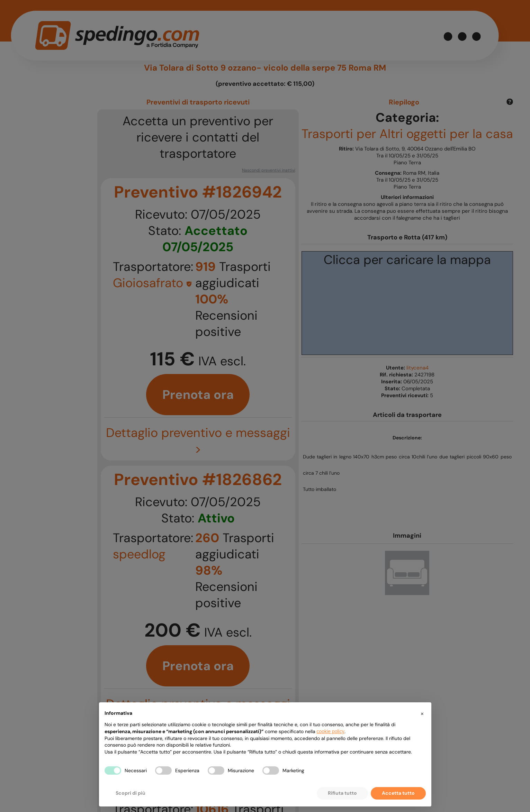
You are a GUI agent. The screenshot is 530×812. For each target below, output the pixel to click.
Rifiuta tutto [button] (342, 793)
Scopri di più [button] (131, 793)
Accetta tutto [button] (398, 793)
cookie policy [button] (331, 731)
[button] (422, 713)
